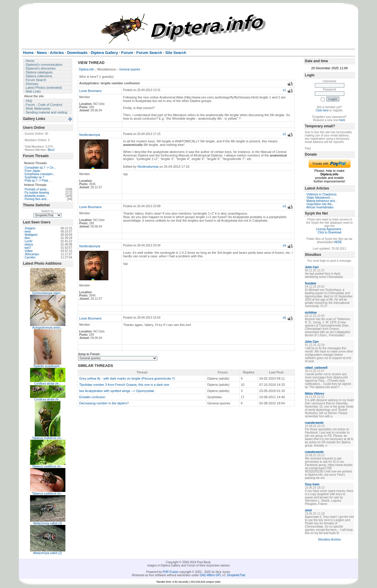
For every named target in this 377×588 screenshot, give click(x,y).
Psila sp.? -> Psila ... (38, 181)
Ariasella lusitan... (36, 196)
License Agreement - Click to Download (330, 231)
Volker (29, 251)
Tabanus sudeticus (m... (48, 438)
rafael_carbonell (316, 368)
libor (28, 238)
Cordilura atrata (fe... (48, 384)
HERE (338, 242)
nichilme (311, 313)
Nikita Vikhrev (315, 394)
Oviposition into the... (320, 204)
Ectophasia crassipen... (40, 174)
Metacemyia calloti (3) (48, 523)
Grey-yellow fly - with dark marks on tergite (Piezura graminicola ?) (127, 378)
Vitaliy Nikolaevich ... (320, 198)
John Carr (312, 267)
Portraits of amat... (37, 189)
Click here (322, 110)
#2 (284, 134)
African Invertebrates (320, 207)
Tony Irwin (312, 484)
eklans (29, 244)
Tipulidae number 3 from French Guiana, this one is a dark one (124, 385)
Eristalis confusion (92, 397)
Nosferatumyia (90, 135)
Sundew (310, 283)
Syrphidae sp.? (35, 177)
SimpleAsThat (236, 575)
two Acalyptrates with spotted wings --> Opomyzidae (117, 391)
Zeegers (30, 228)
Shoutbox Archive (330, 540)
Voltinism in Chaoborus (322, 194)
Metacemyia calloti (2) (48, 553)
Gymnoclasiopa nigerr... (48, 293)
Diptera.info (86, 69)
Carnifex (30, 257)
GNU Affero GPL (210, 575)
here (342, 120)
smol (308, 510)
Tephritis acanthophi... (48, 366)
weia (28, 232)
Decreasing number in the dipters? (104, 403)
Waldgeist (31, 235)
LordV (29, 241)
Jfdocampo (32, 254)
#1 (284, 90)
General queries (130, 69)
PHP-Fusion (171, 572)
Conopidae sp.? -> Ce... (40, 168)
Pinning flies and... (37, 199)
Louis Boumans (90, 91)
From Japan (33, 171)
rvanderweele (314, 423)
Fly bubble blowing (37, 193)
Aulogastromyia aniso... (48, 328)
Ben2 (51, 150)
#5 (284, 318)
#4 (284, 246)
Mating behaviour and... (322, 201)
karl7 (28, 248)
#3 (284, 206)
